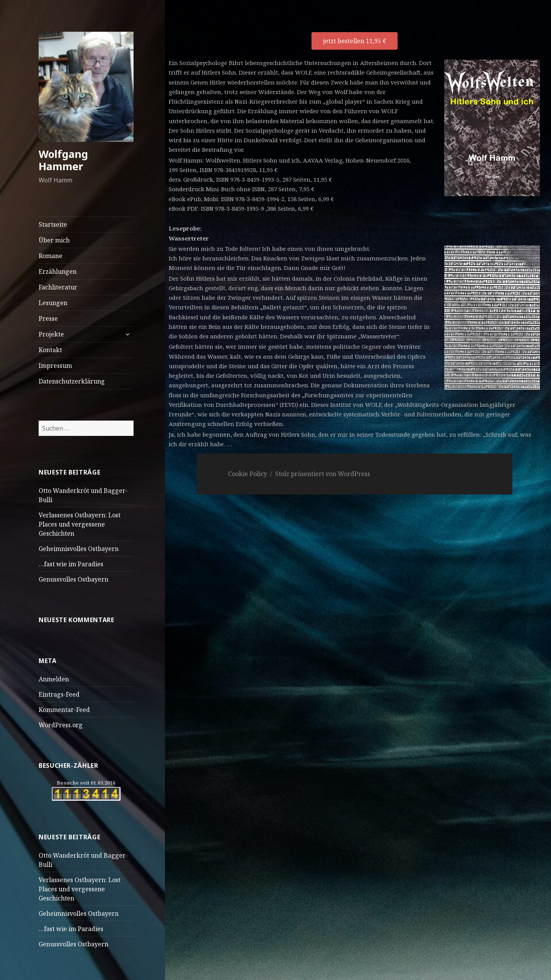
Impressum (55, 366)
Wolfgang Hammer (63, 160)
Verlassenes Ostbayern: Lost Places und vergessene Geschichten (80, 524)
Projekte (51, 334)
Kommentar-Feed (64, 710)
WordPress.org (61, 725)
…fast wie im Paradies (71, 564)
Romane (51, 256)
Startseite (53, 224)
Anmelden (54, 679)
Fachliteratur (58, 287)
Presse (48, 319)
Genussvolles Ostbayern (73, 579)
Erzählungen (58, 271)
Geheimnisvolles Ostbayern (79, 549)
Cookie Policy (248, 474)
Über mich (54, 240)
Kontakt (50, 350)
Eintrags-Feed (59, 694)
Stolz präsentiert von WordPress (323, 474)
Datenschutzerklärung (72, 381)
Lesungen (53, 303)
